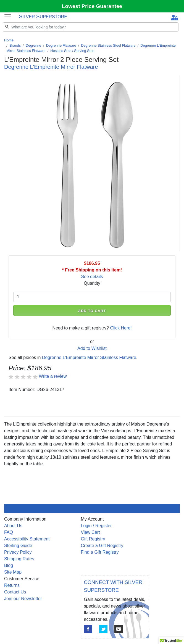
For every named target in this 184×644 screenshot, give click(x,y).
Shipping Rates (19, 559)
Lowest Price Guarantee (92, 6)
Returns (12, 585)
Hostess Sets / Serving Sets (72, 51)
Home (9, 40)
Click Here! (121, 328)
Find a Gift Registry (100, 552)
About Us (13, 526)
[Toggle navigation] (8, 17)
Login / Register (96, 526)
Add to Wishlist (92, 348)
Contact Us (15, 592)
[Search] (91, 27)
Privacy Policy (18, 552)
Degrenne (33, 45)
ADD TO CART (92, 311)
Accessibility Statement (27, 539)
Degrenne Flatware (61, 45)
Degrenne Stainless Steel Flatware (108, 45)
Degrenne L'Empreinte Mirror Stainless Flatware (89, 357)
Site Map (13, 572)
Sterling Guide (18, 546)
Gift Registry (93, 539)
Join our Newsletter (23, 599)
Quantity (92, 283)
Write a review (53, 376)
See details (92, 277)
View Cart (90, 532)
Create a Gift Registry (102, 546)
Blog (9, 565)
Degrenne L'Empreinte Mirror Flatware (51, 67)
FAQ (9, 532)
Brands (15, 45)
